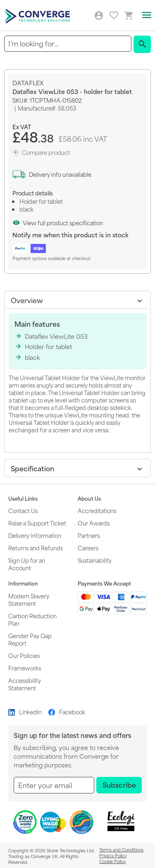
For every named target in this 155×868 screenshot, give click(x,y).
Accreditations (97, 510)
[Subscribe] (119, 785)
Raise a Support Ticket (37, 523)
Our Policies (24, 655)
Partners (89, 535)
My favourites (114, 15)
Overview (27, 300)
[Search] (142, 44)
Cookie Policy (112, 861)
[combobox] (68, 44)
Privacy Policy (113, 855)
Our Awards (94, 523)
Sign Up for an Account (27, 564)
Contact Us (23, 510)
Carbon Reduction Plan (32, 619)
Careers (88, 548)
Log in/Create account (99, 16)
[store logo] (38, 16)
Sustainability (95, 560)
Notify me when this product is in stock (70, 235)
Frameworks (25, 668)
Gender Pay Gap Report (30, 639)
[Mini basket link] (129, 16)
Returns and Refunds (36, 548)
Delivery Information (35, 535)
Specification (32, 468)
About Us (89, 499)
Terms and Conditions (121, 849)
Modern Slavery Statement (29, 599)
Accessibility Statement (25, 684)
